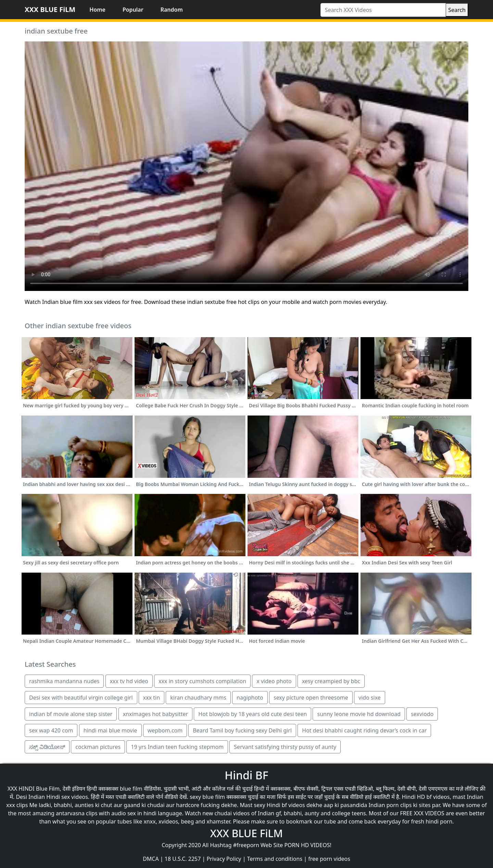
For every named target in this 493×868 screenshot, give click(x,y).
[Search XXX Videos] (383, 10)
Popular (133, 10)
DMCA (151, 859)
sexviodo (422, 714)
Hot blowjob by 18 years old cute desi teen (252, 714)
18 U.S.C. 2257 (183, 859)
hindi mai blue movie (110, 730)
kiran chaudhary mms (198, 698)
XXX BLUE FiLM (50, 9)
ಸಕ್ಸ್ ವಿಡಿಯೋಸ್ (47, 747)
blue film (131, 789)
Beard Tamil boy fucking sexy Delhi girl (242, 730)
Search (457, 10)
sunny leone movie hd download (359, 714)
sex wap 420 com (51, 730)
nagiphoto (250, 698)
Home (97, 10)
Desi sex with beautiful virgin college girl (81, 698)
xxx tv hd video (129, 681)
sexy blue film (207, 797)
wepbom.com (165, 730)
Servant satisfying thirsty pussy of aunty (285, 747)
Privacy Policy (224, 859)
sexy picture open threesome (311, 698)
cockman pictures (98, 747)
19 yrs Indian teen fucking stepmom (177, 747)
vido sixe (370, 698)
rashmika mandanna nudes (64, 681)
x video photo (274, 681)
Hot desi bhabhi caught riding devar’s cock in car (364, 730)
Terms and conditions (275, 859)
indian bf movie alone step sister (71, 714)
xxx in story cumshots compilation (202, 681)
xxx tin (151, 698)
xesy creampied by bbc (331, 681)
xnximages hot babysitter (156, 714)
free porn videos (329, 859)
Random (172, 10)
